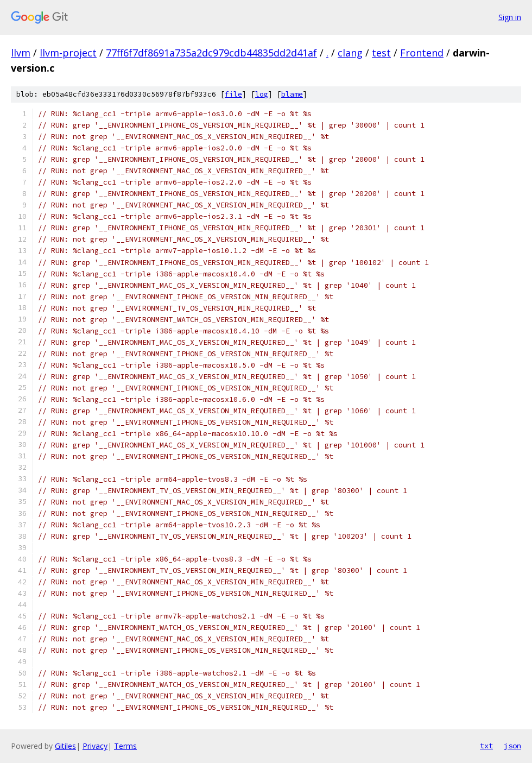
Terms (125, 746)
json (512, 746)
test (381, 53)
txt (486, 746)
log (262, 94)
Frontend (422, 53)
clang (350, 53)
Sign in (510, 17)
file (233, 94)
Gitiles (65, 746)
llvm (21, 53)
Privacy (95, 746)
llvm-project (68, 53)
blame (292, 94)
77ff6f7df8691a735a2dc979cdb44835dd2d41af (211, 53)
